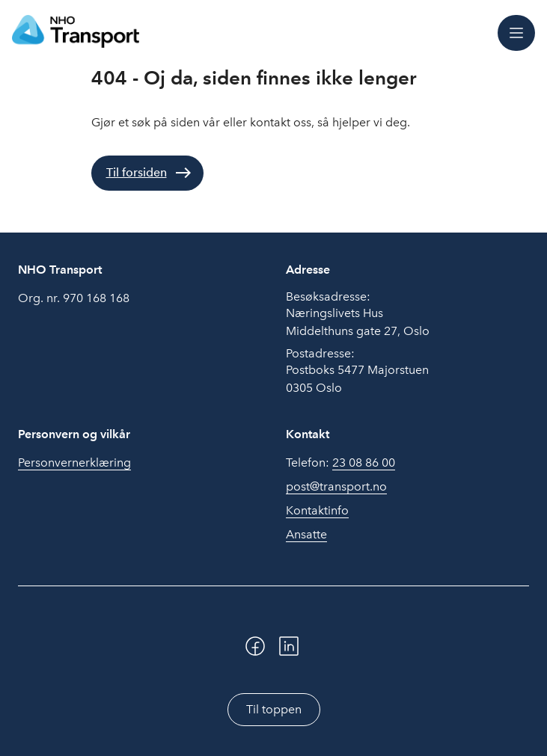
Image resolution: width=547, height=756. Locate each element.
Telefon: (340, 463)
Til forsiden (137, 172)
